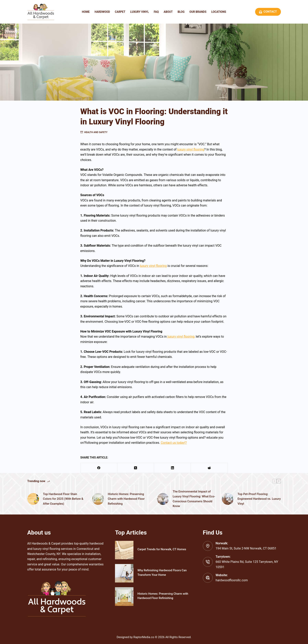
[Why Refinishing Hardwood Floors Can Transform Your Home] (124, 573)
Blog (181, 12)
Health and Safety (96, 132)
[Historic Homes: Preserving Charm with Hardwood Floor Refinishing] (124, 596)
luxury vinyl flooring (191, 149)
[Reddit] (209, 468)
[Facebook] (99, 468)
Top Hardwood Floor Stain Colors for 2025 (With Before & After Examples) (63, 499)
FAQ (156, 12)
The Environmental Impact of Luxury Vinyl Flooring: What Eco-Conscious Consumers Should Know (194, 499)
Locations (219, 12)
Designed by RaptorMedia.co (135, 637)
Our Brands (198, 12)
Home (86, 12)
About (168, 12)
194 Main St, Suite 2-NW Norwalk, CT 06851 (246, 548)
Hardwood (102, 12)
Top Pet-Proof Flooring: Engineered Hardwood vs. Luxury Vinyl (259, 499)
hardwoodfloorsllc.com (232, 580)
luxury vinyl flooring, (181, 337)
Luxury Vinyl (140, 12)
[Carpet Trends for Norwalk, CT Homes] (124, 550)
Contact (268, 12)
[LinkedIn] (172, 468)
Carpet (120, 12)
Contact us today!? (174, 443)
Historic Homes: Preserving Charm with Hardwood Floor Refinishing (126, 499)
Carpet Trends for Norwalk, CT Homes (162, 549)
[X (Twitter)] (136, 468)
